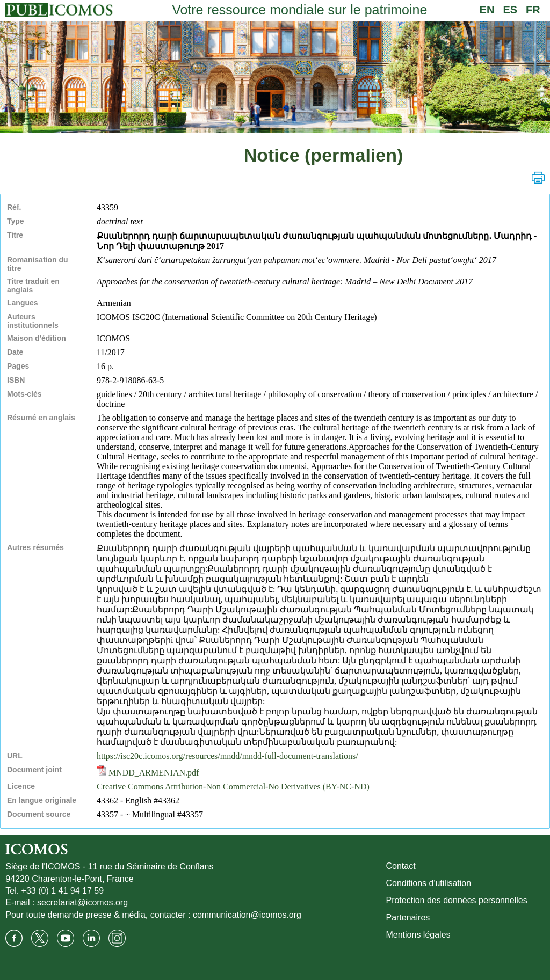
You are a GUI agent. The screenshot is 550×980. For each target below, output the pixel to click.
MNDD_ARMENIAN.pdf (148, 773)
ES (510, 10)
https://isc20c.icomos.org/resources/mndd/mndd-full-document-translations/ (227, 756)
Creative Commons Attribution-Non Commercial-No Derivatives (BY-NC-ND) (233, 787)
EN (487, 10)
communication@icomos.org (247, 915)
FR (533, 10)
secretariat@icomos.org (82, 902)
